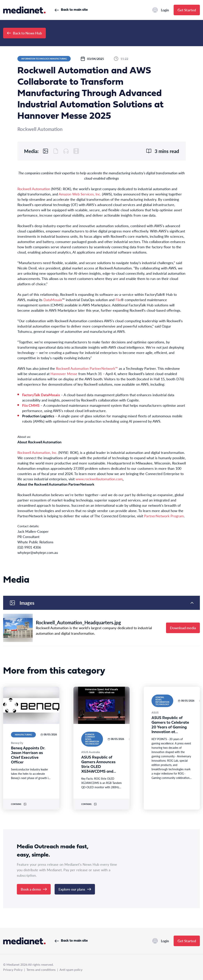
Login (161, 10)
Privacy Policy (13, 970)
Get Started (187, 10)
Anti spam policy (71, 970)
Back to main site (71, 10)
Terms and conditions (41, 970)
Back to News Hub (24, 33)
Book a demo (34, 889)
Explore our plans (75, 889)
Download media (183, 628)
